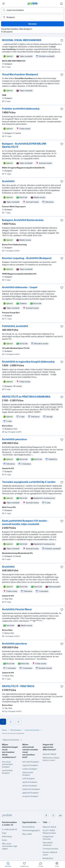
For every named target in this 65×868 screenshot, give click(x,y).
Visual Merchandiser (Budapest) (20, 74)
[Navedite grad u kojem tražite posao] (32, 17)
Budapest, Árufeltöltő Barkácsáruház (23, 220)
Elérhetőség (7, 836)
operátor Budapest (30, 782)
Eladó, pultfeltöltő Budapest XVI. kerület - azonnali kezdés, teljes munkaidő (25, 522)
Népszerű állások (49, 754)
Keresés (32, 24)
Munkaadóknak (29, 827)
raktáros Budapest (30, 786)
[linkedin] (60, 815)
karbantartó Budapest (31, 789)
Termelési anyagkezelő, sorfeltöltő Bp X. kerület (29, 482)
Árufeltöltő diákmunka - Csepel (20, 287)
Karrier (5, 840)
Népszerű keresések (13, 740)
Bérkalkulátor (48, 858)
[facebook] (46, 815)
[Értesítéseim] (61, 4)
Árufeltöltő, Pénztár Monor (17, 609)
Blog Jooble (27, 834)
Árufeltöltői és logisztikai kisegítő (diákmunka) (28, 362)
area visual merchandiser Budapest (7, 764)
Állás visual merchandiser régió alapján (10, 846)
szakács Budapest (30, 769)
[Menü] (4, 4)
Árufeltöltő (8, 181)
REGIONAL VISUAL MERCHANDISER (22, 40)
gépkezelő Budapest (31, 793)
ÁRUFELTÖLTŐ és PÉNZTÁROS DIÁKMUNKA (26, 397)
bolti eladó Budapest (31, 762)
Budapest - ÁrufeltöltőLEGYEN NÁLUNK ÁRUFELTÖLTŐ (24, 145)
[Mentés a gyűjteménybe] (62, 40)
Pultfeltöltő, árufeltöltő (15, 326)
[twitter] (53, 815)
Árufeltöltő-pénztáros (14, 439)
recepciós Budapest (30, 796)
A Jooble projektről (9, 829)
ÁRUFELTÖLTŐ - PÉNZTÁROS (18, 686)
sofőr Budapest (29, 778)
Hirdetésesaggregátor (31, 830)
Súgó (4, 833)
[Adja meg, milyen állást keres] (32, 10)
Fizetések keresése (50, 849)
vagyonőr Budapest (30, 765)
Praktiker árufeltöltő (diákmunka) (21, 109)
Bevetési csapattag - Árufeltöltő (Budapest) (27, 258)
